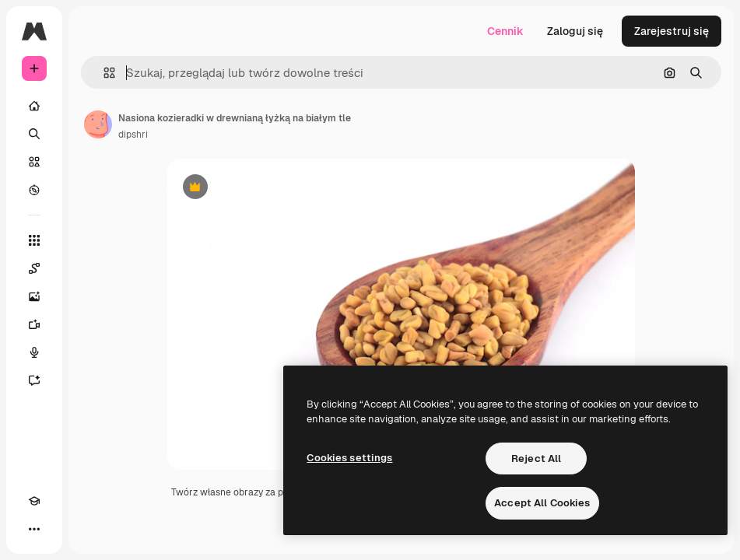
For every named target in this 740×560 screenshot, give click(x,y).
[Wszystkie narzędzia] (34, 240)
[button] (103, 73)
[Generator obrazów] (34, 296)
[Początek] (34, 106)
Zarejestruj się (672, 31)
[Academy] (34, 501)
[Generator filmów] (34, 324)
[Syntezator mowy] (34, 352)
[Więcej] (34, 529)
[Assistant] (34, 380)
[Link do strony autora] (98, 124)
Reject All (536, 458)
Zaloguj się (575, 31)
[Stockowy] (34, 162)
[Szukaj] (34, 134)
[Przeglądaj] (34, 190)
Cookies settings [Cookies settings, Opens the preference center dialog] (349, 458)
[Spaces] (34, 268)
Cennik (505, 31)
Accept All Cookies (542, 503)
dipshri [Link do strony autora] (133, 135)
